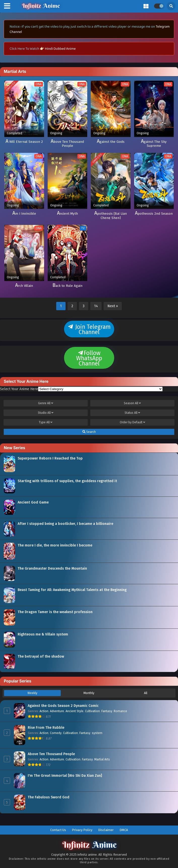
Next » (113, 306)
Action (44, 711)
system (97, 733)
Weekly (32, 693)
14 (96, 306)
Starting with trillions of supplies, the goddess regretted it (67, 481)
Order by (132, 422)
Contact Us (58, 830)
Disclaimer (106, 830)
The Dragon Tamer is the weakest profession (55, 612)
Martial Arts (102, 759)
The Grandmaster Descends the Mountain (52, 568)
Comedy (56, 733)
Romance (120, 711)
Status (132, 413)
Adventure (57, 711)
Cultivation (92, 711)
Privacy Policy (82, 830)
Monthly (89, 693)
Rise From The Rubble (46, 728)
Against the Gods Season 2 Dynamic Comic (63, 706)
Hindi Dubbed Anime (60, 49)
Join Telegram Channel (89, 329)
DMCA (124, 830)
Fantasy (107, 711)
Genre (46, 403)
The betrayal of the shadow (41, 656)
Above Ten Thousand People (51, 754)
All (146, 693)
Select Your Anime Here (19, 389)
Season (132, 403)
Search (89, 432)
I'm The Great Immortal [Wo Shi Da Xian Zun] (65, 776)
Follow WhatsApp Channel (89, 358)
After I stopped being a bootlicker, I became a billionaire (65, 524)
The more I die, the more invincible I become (55, 545)
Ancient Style (75, 711)
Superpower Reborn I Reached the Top (50, 458)
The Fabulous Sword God (49, 797)
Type (46, 422)
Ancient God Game (33, 502)
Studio (46, 413)
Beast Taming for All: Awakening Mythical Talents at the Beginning (72, 590)
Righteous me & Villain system (43, 634)
